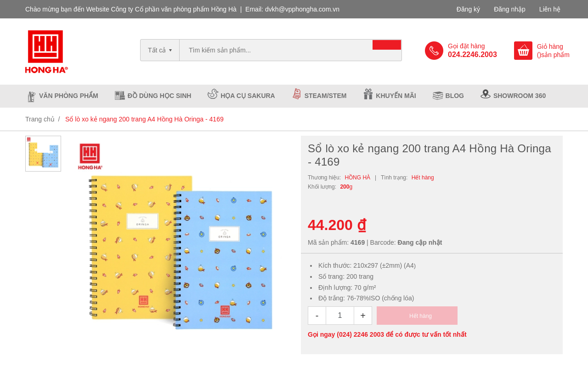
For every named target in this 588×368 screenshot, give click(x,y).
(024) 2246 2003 (360, 334)
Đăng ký (468, 9)
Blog (455, 96)
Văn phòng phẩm (69, 96)
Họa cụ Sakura (248, 96)
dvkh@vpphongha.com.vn (302, 9)
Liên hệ (550, 9)
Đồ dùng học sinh (160, 96)
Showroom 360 (520, 96)
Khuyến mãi (396, 96)
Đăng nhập (510, 9)
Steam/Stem (326, 96)
